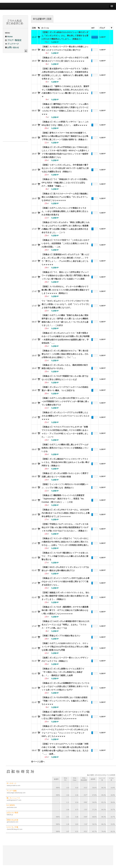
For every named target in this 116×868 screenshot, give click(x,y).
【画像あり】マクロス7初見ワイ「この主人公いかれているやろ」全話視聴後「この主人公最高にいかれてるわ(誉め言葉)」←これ (66, 243)
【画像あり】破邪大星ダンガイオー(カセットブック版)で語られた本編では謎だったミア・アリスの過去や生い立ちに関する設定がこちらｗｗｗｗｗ (66, 715)
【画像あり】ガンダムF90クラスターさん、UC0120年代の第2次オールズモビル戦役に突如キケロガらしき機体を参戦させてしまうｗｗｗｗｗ (66, 513)
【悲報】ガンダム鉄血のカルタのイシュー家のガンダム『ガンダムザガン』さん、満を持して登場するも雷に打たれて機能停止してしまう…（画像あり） (65, 36)
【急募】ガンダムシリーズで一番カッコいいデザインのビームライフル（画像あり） (65, 659)
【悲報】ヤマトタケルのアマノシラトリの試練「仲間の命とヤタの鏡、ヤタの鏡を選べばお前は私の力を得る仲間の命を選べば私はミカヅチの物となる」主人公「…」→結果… (65, 749)
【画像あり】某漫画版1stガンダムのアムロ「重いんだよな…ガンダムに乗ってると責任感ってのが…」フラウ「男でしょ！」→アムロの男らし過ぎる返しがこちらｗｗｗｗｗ (65, 259)
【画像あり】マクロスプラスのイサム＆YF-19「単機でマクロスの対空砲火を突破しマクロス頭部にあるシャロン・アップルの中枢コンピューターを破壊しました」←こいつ (65, 432)
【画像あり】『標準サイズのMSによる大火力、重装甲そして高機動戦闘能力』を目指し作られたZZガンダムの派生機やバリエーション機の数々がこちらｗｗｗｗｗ (65, 91)
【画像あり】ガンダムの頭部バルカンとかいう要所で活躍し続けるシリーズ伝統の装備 (65, 475)
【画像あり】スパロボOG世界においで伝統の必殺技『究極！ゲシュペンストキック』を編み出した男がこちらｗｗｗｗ (65, 701)
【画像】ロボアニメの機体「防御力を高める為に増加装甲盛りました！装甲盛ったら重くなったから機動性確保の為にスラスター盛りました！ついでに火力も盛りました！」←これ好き (65, 320)
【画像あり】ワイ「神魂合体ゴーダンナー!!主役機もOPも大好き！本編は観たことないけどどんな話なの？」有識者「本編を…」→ (65, 183)
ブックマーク (12, 44)
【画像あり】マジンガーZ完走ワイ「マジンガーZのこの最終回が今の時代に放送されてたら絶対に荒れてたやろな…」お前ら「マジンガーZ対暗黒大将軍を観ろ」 (66, 542)
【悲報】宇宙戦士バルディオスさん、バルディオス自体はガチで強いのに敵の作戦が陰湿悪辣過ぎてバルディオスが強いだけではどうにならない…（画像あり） (65, 527)
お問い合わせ (12, 47)
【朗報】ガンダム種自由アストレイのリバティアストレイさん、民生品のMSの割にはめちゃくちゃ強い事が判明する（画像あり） (65, 462)
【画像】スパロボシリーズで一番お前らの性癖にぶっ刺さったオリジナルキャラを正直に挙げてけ (65, 48)
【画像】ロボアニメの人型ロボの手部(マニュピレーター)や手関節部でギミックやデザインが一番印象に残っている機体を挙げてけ (65, 401)
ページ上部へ (38, 762)
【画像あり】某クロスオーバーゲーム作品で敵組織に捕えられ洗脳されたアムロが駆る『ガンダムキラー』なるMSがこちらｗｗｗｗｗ (65, 197)
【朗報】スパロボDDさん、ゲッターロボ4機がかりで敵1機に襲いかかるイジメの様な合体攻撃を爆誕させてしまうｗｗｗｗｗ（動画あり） (66, 290)
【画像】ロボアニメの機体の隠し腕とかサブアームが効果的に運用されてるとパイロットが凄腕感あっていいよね (65, 448)
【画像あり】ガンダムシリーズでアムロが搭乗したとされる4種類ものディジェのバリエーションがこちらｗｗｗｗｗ (66, 416)
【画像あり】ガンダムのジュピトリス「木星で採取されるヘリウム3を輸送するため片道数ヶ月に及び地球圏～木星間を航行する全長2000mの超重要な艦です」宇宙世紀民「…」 (66, 338)
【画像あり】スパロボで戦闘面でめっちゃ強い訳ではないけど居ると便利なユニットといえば (65, 378)
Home (9, 37)
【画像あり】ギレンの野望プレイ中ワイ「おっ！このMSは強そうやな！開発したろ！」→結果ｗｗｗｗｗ (65, 123)
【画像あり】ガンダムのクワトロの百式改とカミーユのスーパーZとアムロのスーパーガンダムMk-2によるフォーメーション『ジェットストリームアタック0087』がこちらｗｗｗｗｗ (65, 731)
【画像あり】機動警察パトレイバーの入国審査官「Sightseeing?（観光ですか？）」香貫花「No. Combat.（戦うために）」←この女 (63, 499)
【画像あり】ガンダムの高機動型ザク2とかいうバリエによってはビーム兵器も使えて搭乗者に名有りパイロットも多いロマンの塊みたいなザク (66, 686)
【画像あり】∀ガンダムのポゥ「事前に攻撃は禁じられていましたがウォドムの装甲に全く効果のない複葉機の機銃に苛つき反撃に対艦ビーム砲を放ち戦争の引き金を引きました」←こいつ (66, 227)
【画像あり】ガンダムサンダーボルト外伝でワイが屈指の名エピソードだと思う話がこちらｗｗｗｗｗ (65, 59)
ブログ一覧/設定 (13, 40)
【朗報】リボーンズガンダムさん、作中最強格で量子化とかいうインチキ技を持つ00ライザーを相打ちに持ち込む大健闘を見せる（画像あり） (65, 168)
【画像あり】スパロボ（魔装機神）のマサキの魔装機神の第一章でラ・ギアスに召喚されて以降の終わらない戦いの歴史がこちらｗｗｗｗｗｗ (65, 610)
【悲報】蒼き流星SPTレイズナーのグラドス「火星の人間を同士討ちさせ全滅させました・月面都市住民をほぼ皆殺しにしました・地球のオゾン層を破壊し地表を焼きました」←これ (65, 74)
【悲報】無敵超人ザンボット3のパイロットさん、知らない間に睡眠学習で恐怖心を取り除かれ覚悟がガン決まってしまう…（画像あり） (66, 596)
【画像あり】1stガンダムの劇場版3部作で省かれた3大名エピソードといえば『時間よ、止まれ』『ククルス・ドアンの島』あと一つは (66, 625)
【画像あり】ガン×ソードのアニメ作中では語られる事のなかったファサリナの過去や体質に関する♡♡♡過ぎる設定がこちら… (66, 582)
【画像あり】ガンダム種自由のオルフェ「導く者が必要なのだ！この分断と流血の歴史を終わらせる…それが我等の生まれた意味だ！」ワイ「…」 (65, 354)
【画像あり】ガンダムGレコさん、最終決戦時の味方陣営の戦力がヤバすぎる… (65, 367)
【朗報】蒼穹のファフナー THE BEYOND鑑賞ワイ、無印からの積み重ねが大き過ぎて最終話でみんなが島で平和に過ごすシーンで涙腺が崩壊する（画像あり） (65, 136)
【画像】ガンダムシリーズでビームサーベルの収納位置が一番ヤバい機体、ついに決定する (65, 389)
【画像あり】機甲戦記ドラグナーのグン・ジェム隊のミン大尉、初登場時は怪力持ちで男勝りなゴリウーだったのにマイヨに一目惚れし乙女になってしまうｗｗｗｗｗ (65, 109)
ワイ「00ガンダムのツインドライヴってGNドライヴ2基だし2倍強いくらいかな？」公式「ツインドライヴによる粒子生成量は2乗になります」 (66, 304)
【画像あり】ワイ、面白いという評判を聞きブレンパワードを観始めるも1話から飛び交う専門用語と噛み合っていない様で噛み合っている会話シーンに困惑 (66, 275)
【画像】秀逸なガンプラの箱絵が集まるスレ (61, 636)
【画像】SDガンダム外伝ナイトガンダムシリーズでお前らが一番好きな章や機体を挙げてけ (65, 569)
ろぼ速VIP (102, 37)
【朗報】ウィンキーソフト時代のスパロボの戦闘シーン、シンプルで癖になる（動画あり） (65, 486)
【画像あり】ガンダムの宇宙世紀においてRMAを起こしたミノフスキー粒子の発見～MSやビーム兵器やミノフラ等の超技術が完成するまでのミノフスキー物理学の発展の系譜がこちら (65, 152)
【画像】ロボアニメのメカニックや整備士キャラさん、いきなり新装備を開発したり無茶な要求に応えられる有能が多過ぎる (65, 211)
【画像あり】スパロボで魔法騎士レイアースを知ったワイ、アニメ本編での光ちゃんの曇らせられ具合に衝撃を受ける (65, 556)
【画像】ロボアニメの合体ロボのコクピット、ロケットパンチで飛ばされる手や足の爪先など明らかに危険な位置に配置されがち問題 (65, 647)
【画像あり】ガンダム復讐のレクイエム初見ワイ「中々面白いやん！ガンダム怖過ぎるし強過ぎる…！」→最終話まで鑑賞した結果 (63, 672)
